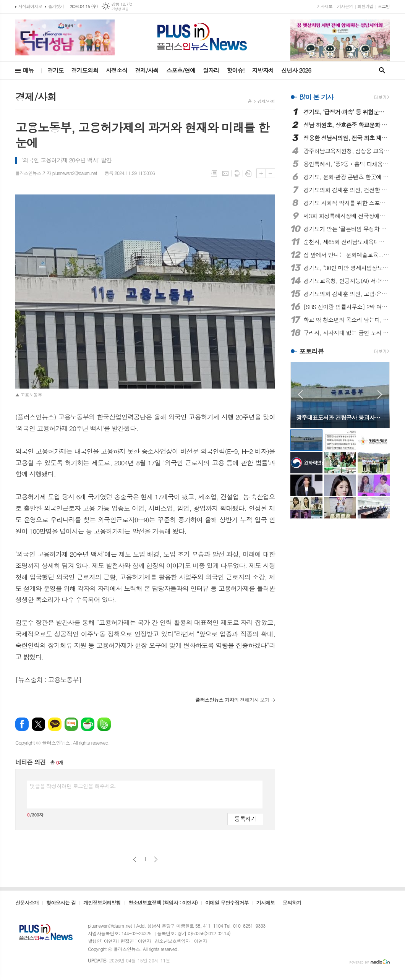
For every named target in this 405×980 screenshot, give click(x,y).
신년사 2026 (296, 70)
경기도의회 (85, 70)
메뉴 (28, 70)
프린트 (237, 173)
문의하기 (292, 903)
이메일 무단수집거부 (227, 903)
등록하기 (245, 819)
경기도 (55, 70)
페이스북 (22, 724)
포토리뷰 (311, 352)
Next (380, 394)
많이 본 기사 (316, 97)
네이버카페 (88, 724)
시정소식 (117, 70)
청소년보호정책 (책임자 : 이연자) (163, 903)
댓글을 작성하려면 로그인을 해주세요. (73, 786)
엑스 (38, 724)
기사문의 (345, 6)
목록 (214, 173)
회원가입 (365, 6)
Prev (300, 394)
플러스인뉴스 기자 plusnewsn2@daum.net (56, 173)
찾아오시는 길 (61, 903)
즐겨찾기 (56, 6)
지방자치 (263, 70)
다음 (156, 859)
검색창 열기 (382, 70)
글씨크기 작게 (270, 173)
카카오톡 (55, 724)
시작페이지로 (30, 6)
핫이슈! (235, 70)
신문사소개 (27, 903)
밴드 (104, 724)
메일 (225, 173)
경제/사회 (147, 70)
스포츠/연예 (181, 70)
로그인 (384, 6)
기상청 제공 (120, 9)
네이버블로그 (71, 724)
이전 (135, 859)
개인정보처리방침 (102, 903)
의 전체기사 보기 (232, 700)
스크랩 (248, 173)
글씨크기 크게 (261, 173)
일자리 (211, 70)
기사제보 (325, 6)
